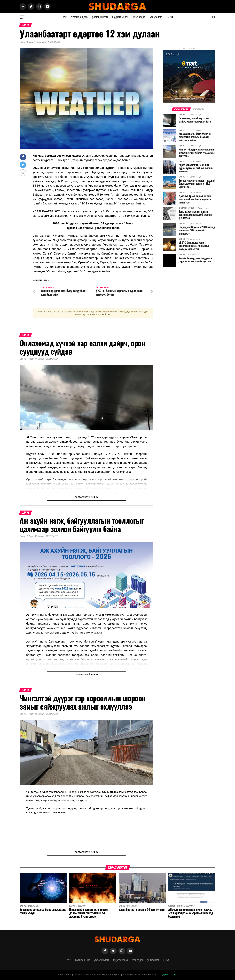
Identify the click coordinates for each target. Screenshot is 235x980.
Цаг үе (170, 17)
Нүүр (64, 17)
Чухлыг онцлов (79, 17)
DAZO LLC (170, 975)
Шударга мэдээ (120, 17)
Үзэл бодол (139, 17)
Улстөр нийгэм (100, 17)
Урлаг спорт (156, 17)
